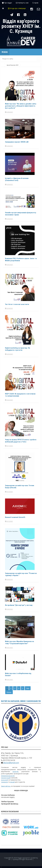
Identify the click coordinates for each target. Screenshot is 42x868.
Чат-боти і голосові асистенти (17, 304)
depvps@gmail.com (11, 763)
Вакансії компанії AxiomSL (15, 517)
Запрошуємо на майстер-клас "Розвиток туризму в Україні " (17, 574)
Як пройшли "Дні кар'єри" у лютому (19, 605)
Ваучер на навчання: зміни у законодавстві (21, 701)
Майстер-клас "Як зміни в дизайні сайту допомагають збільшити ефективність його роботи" (21, 106)
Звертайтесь (6, 786)
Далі (28, 688)
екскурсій (4, 780)
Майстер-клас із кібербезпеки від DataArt (19, 674)
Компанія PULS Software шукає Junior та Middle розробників (20, 259)
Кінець (9, 692)
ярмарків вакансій (8, 776)
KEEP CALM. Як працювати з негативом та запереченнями (20, 395)
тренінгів (4, 782)
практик (16, 771)
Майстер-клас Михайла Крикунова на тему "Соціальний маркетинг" (20, 642)
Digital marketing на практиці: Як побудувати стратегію (18, 349)
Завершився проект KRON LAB (17, 142)
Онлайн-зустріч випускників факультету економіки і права (21, 214)
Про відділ (7, 3)
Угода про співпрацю (17, 8)
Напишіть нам (22, 3)
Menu (5, 52)
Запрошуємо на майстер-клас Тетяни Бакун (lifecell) (20, 487)
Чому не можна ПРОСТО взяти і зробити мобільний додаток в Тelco (19, 441)
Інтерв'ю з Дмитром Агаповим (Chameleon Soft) (17, 179)
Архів (35, 3)
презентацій (6, 778)
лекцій (12, 782)
